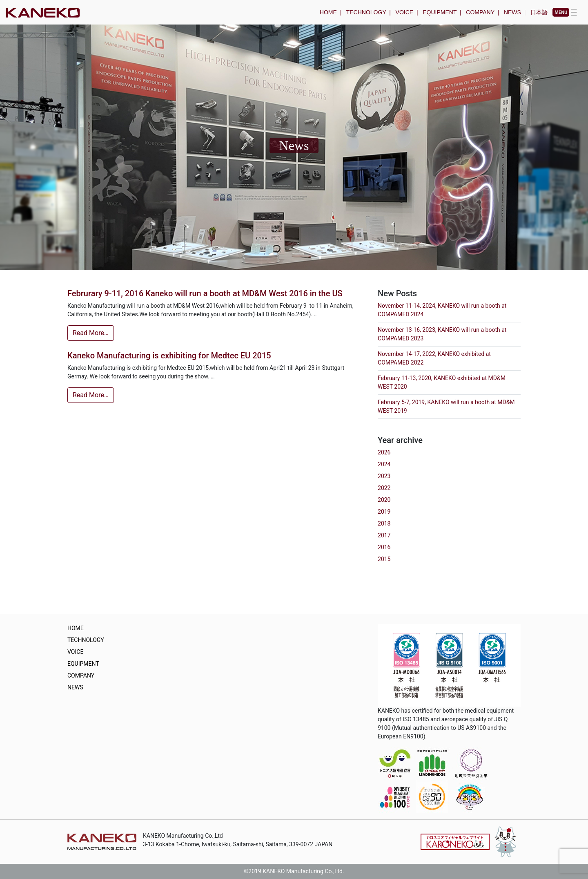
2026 (384, 452)
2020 (384, 500)
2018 (384, 523)
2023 (384, 476)
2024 (384, 464)
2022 (384, 488)
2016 (384, 547)
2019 (384, 512)
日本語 (539, 12)
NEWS (512, 12)
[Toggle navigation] (565, 12)
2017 (384, 535)
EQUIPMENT (440, 12)
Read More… (91, 333)
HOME (328, 12)
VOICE (405, 12)
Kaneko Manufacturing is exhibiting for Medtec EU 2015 (169, 356)
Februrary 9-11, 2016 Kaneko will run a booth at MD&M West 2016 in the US (205, 293)
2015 (384, 559)
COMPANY (480, 12)
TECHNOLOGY (366, 12)
